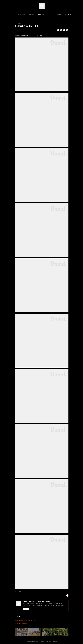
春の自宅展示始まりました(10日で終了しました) (26, 621)
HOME (14, 14)
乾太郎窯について (22, 14)
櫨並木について (42, 14)
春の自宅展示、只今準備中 (21, 623)
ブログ (49, 14)
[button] (14, 14)
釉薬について (32, 14)
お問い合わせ (68, 14)
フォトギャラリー (58, 14)
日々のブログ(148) (18, 591)
